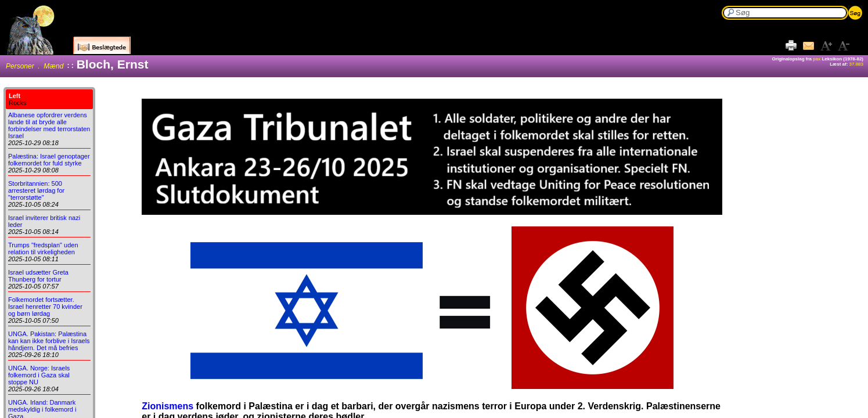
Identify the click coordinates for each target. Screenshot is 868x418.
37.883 (856, 64)
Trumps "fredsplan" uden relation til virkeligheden (43, 248)
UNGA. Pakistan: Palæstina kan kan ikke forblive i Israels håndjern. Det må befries (49, 341)
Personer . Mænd (35, 66)
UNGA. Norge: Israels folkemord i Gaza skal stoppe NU (39, 375)
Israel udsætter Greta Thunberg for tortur (38, 276)
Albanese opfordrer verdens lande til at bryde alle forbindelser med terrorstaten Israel (49, 125)
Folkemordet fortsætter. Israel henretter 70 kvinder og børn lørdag (45, 307)
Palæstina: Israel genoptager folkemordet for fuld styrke (49, 160)
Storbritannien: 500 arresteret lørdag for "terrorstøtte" (36, 190)
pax (817, 59)
